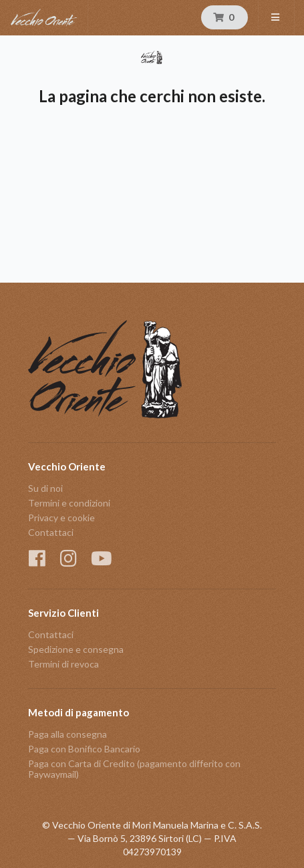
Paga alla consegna (67, 734)
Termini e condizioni (69, 503)
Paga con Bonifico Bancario (84, 749)
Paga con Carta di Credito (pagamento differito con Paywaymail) (134, 769)
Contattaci (51, 532)
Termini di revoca (63, 664)
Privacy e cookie (61, 518)
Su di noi (45, 488)
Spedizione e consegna (76, 649)
